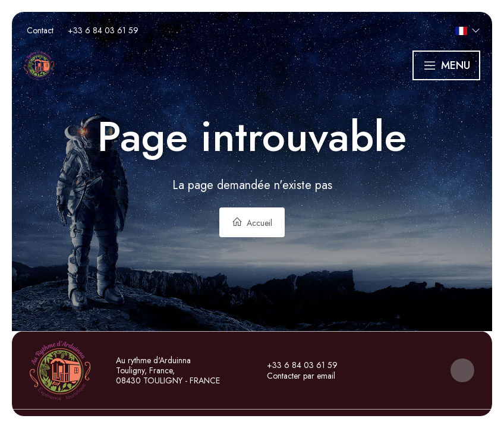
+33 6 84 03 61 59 (295, 365)
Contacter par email (294, 376)
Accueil (252, 223)
